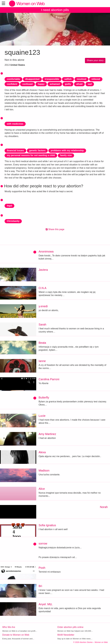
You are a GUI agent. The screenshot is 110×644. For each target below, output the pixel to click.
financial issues (15, 150)
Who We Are (9, 627)
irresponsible (52, 79)
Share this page (55, 229)
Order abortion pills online (70, 627)
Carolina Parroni (49, 379)
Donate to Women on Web (16, 635)
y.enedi (43, 306)
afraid (79, 84)
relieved (96, 79)
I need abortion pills (55, 10)
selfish (68, 79)
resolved (81, 79)
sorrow (43, 543)
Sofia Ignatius (47, 525)
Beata (42, 343)
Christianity (13, 221)
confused (27, 84)
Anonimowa (46, 251)
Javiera (43, 270)
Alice (42, 489)
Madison (44, 470)
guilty (68, 84)
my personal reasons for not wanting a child (31, 155)
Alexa (42, 452)
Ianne (42, 361)
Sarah (42, 324)
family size (66, 155)
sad (90, 84)
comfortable (13, 79)
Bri (40, 586)
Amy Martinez (47, 434)
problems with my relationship (67, 150)
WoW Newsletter (66, 635)
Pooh (42, 568)
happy (41, 84)
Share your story (95, 60)
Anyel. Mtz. (46, 604)
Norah (104, 507)
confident (12, 84)
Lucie (42, 416)
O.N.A (42, 288)
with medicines (15, 124)
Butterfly (44, 397)
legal (9, 206)
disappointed (32, 79)
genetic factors (37, 150)
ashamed (55, 84)
